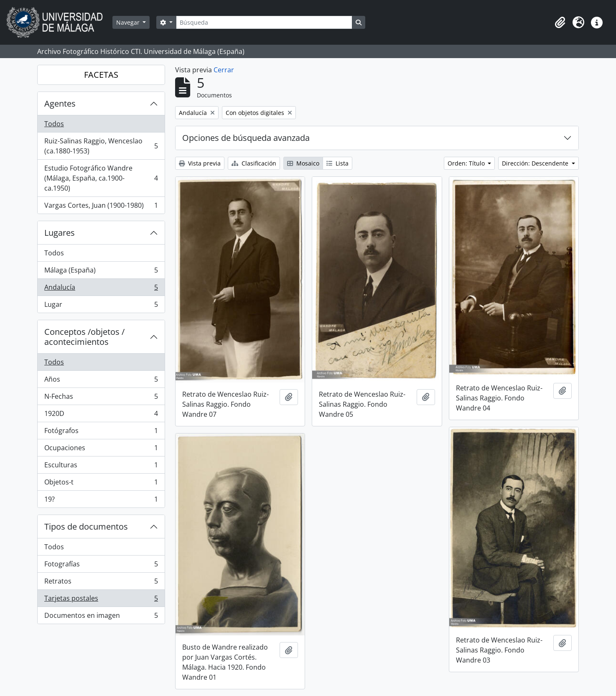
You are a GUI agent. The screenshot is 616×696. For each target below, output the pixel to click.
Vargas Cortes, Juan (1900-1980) (101, 207)
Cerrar (224, 70)
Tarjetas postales (101, 600)
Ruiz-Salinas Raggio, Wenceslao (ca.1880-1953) (101, 146)
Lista (337, 163)
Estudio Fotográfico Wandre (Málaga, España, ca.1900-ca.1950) (101, 178)
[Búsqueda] (264, 22)
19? (101, 501)
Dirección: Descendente (536, 163)
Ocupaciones (101, 450)
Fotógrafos (101, 432)
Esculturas (101, 467)
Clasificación (254, 163)
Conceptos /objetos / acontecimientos (84, 337)
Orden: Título (467, 163)
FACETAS (101, 75)
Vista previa (200, 163)
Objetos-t (101, 484)
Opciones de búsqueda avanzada (246, 138)
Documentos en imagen (101, 617)
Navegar (129, 22)
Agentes (60, 103)
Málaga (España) (101, 272)
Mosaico (303, 163)
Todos (54, 124)
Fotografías (101, 566)
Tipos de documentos (86, 526)
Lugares (60, 233)
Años (101, 381)
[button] (560, 23)
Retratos (101, 583)
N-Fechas (101, 398)
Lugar (101, 306)
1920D (101, 415)
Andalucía (101, 289)
